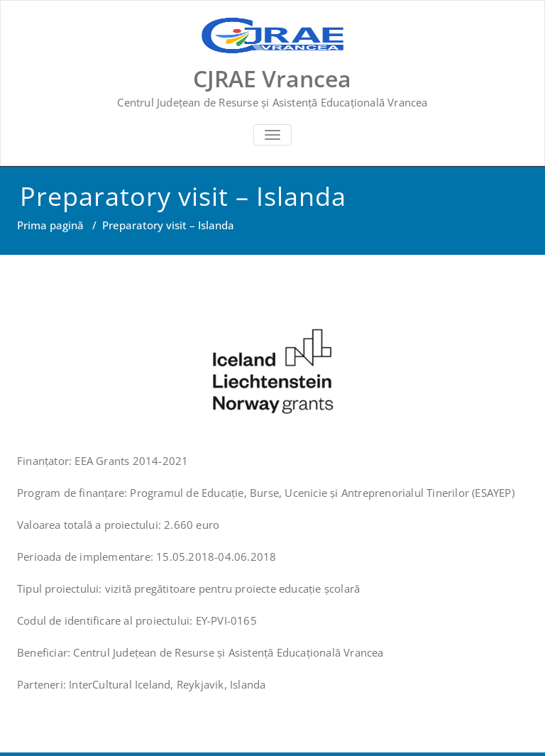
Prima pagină (50, 225)
